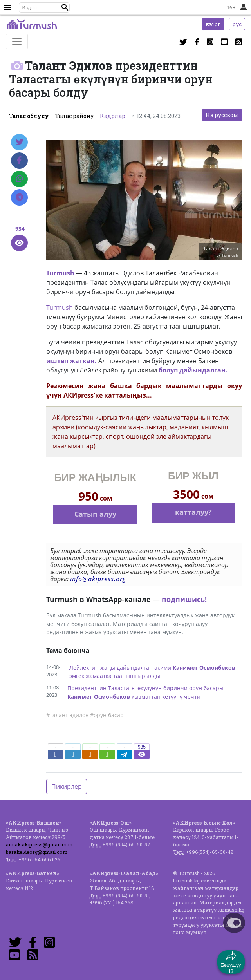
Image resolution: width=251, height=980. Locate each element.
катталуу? (193, 512)
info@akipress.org (98, 579)
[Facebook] (19, 161)
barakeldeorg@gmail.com (37, 852)
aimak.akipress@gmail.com (39, 844)
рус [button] (237, 24)
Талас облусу (29, 116)
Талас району (74, 116)
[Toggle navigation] (17, 42)
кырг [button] (213, 24)
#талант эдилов (67, 715)
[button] (65, 7)
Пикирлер (67, 787)
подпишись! (184, 599)
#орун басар (107, 715)
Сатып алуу (95, 514)
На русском (222, 115)
